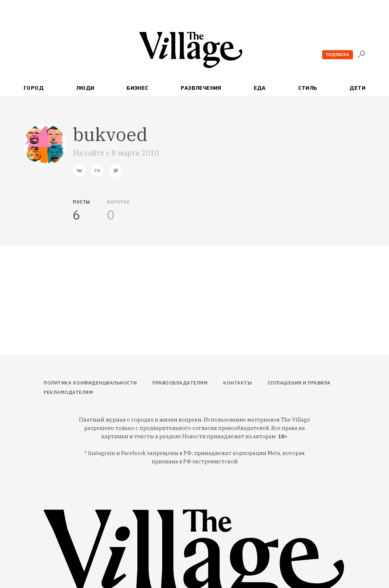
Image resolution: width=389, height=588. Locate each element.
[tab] (86, 209)
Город (34, 88)
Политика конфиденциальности (90, 383)
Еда (260, 88)
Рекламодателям (68, 392)
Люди (85, 88)
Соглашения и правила (299, 383)
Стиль (308, 88)
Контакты (238, 383)
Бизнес (138, 88)
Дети (357, 88)
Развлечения (201, 88)
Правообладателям (180, 383)
